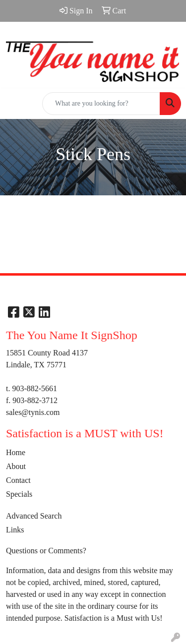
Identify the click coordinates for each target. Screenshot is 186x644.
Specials (19, 494)
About (16, 466)
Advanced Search (34, 516)
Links (15, 530)
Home (16, 452)
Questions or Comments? (46, 551)
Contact (18, 480)
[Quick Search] (101, 104)
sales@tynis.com (33, 412)
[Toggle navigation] (15, 104)
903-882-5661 (34, 388)
